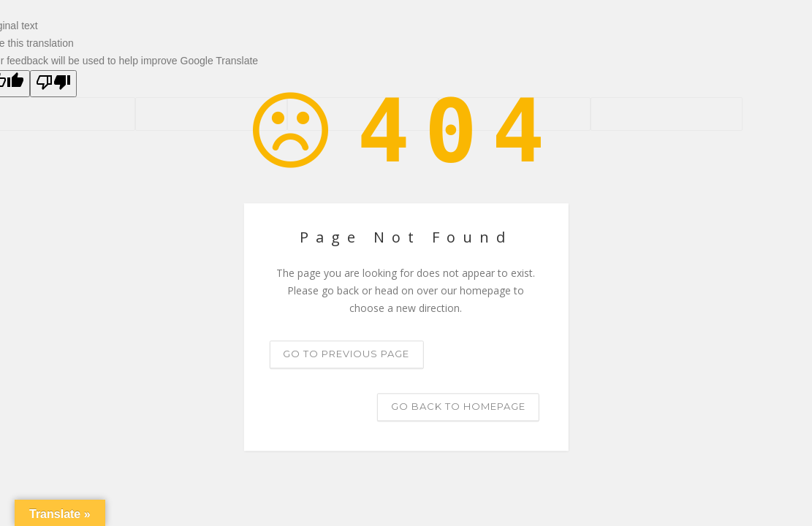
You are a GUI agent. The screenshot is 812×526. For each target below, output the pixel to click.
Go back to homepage (458, 407)
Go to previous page (346, 354)
